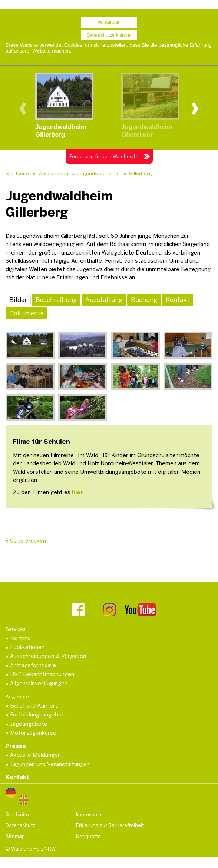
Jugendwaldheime (99, 174)
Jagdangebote (29, 724)
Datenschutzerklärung (109, 32)
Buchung (144, 300)
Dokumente (27, 313)
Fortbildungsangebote (39, 715)
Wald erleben (53, 174)
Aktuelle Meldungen (35, 755)
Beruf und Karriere (34, 706)
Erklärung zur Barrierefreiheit (110, 825)
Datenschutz (20, 825)
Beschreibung (56, 300)
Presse (16, 746)
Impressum (89, 814)
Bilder (18, 300)
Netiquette (88, 836)
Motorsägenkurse (33, 733)
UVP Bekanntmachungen (42, 674)
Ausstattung (104, 300)
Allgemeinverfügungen (39, 684)
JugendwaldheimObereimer (147, 131)
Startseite (17, 174)
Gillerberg (141, 174)
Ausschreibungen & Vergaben (48, 656)
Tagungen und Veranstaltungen (50, 764)
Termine (20, 638)
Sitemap (15, 836)
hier (77, 492)
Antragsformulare (33, 665)
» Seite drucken (26, 541)
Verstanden (109, 19)
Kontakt (178, 300)
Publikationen (27, 647)
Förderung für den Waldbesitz (104, 157)
